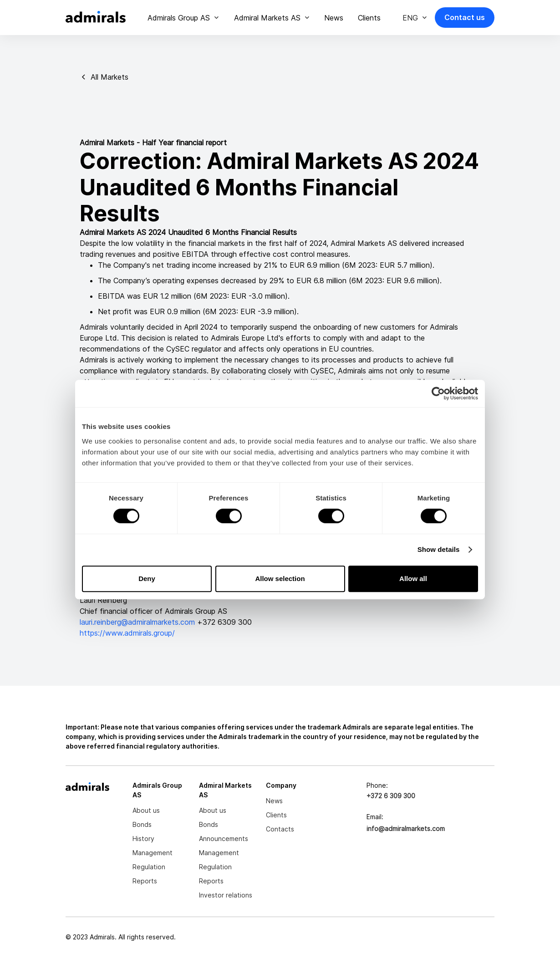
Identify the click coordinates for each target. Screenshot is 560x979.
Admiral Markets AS (267, 18)
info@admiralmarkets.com (406, 829)
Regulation (149, 867)
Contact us (465, 17)
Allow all (413, 579)
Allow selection (280, 579)
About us (146, 810)
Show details (439, 549)
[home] (96, 18)
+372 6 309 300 (391, 796)
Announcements (224, 839)
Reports (145, 881)
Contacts (280, 829)
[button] (183, 18)
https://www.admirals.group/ (127, 633)
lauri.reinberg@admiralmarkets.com (138, 622)
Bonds (142, 824)
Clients (369, 18)
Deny (147, 579)
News (334, 18)
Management (153, 853)
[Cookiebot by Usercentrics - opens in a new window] (438, 393)
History (143, 839)
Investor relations (226, 895)
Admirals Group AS (179, 18)
